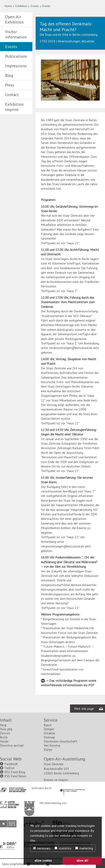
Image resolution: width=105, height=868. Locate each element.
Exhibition (21, 6)
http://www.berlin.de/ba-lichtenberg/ (29, 805)
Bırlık (4, 737)
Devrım (5, 733)
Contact (12, 95)
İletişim (49, 729)
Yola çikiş (6, 729)
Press (10, 85)
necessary (42, 848)
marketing (84, 848)
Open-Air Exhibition (14, 19)
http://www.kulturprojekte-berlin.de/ (9, 824)
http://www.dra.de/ (9, 844)
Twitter (10, 768)
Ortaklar (49, 733)
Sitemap (49, 737)
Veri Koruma (52, 745)
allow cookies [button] (43, 861)
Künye (48, 749)
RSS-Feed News (15, 776)
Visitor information (16, 34)
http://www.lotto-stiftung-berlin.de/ (9, 805)
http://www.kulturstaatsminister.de (72, 788)
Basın (48, 725)
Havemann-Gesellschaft (61, 741)
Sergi (3, 725)
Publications (16, 56)
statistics (63, 848)
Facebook (11, 764)
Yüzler (4, 741)
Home (8, 6)
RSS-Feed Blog (15, 772)
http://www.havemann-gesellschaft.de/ (13, 790)
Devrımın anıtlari (12, 745)
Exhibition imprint (14, 107)
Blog (9, 75)
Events (35, 6)
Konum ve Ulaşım (56, 780)
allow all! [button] (82, 861)
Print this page (84, 709)
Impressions (16, 66)
